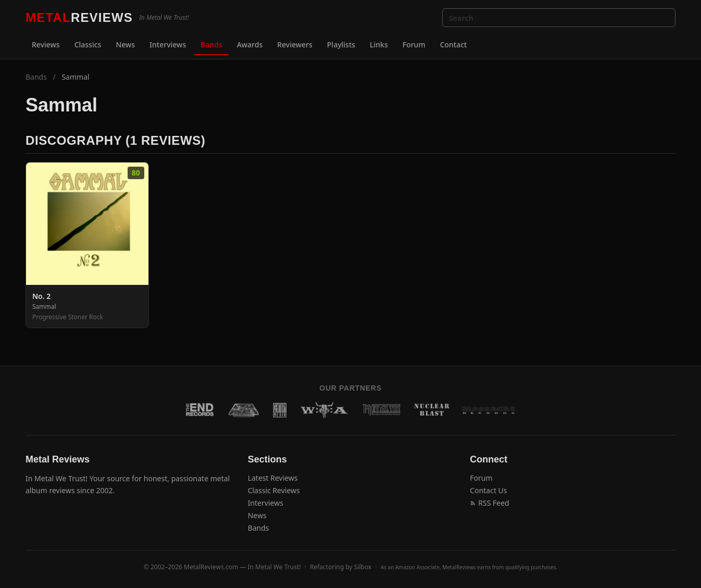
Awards (250, 45)
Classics (88, 45)
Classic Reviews (274, 490)
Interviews (168, 45)
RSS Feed (489, 503)
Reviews (46, 45)
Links (379, 45)
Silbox (363, 567)
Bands (211, 45)
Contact (454, 45)
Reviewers (295, 45)
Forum (414, 45)
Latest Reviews (273, 478)
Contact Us (488, 490)
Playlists (341, 45)
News (125, 45)
